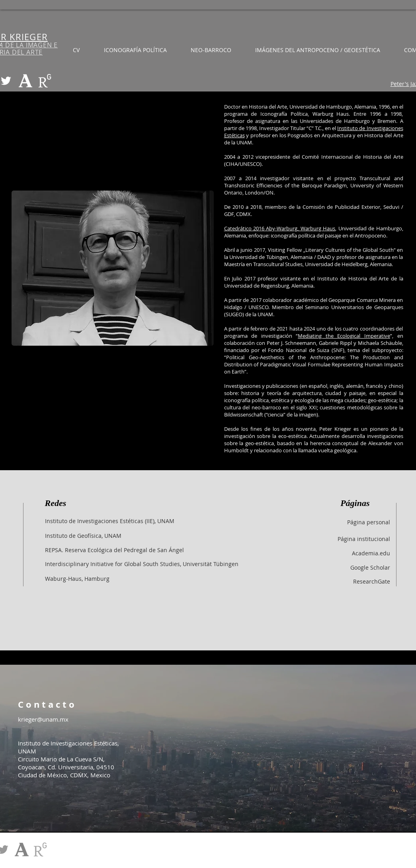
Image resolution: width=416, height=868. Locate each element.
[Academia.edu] (327, 553)
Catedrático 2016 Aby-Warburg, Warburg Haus (280, 228)
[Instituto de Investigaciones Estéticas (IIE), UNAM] (110, 521)
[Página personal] (327, 522)
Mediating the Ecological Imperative (344, 336)
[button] (318, 50)
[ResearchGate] (327, 581)
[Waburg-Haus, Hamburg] (77, 578)
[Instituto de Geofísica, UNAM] (83, 535)
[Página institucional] (327, 539)
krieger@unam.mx (43, 719)
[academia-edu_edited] (25, 81)
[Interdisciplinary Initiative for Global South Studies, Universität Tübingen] (142, 564)
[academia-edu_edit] (22, 850)
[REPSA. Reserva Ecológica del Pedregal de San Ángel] (114, 550)
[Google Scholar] (327, 567)
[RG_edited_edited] (45, 81)
